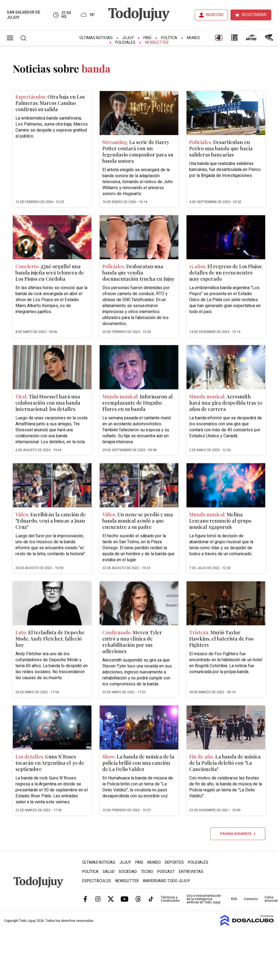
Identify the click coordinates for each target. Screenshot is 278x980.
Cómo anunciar (271, 899)
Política (169, 38)
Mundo (193, 38)
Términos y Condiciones (170, 899)
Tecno (147, 872)
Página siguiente (238, 834)
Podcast (166, 872)
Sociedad (128, 872)
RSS (234, 899)
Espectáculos (97, 881)
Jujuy (128, 38)
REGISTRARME (254, 15)
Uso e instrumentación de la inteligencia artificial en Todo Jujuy (204, 899)
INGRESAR (215, 15)
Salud (109, 872)
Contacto (251, 899)
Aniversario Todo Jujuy (166, 881)
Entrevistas (191, 872)
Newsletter (157, 43)
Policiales (125, 43)
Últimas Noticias (96, 38)
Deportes (174, 862)
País (147, 38)
